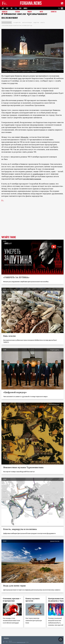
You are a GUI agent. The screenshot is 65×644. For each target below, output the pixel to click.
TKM (16, 8)
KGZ (7, 8)
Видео (30, 12)
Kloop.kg (25, 137)
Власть (43, 23)
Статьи (17, 12)
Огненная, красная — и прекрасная (12, 600)
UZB (20, 8)
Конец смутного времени (33, 600)
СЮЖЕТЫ (54, 12)
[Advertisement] (32, 222)
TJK (11, 8)
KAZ (3, 8)
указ (20, 78)
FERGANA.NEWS (31, 3)
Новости (5, 12)
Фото (41, 12)
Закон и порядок (27, 23)
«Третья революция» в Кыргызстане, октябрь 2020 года (17, 25)
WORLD (25, 8)
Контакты (6, 638)
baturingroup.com (21, 642)
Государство (17, 23)
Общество (36, 23)
